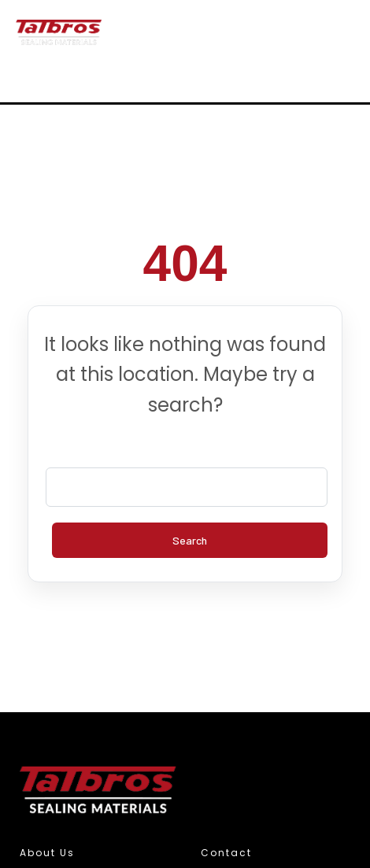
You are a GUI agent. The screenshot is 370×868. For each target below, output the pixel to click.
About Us (47, 853)
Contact (226, 853)
